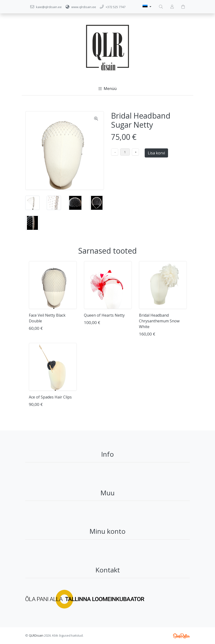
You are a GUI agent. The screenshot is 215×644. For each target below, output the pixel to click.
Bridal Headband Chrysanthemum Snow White (159, 321)
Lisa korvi (156, 153)
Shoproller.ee (181, 636)
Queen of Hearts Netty (104, 315)
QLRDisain (36, 635)
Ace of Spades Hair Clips (50, 397)
